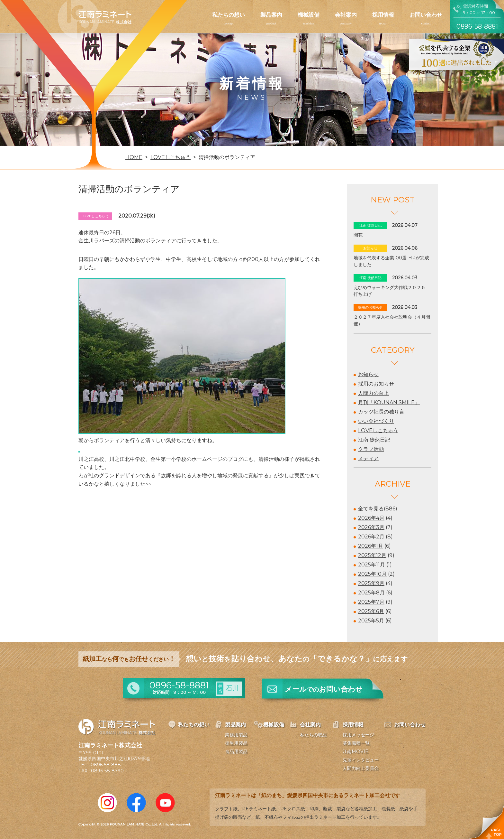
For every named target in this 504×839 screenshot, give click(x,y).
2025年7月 (371, 602)
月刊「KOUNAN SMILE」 (389, 402)
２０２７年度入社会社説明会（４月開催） (392, 320)
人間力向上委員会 (361, 768)
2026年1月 (371, 546)
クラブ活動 (371, 449)
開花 (358, 235)
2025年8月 (371, 593)
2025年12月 (372, 555)
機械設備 (309, 15)
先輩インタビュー (361, 760)
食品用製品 (236, 751)
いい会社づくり (376, 421)
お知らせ (368, 374)
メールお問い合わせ (324, 689)
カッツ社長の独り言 (381, 412)
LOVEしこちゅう (378, 430)
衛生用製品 (236, 743)
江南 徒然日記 (374, 440)
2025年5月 (371, 621)
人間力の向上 (373, 393)
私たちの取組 (313, 735)
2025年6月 (371, 611)
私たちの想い (229, 15)
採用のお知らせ (376, 384)
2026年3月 (371, 527)
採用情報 (383, 15)
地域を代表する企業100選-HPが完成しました (391, 261)
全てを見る (371, 509)
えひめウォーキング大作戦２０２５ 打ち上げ (392, 291)
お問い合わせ (426, 15)
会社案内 (346, 15)
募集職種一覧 (356, 743)
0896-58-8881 (107, 765)
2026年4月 (371, 518)
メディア (368, 458)
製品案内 (271, 15)
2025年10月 (372, 574)
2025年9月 (371, 583)
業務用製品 (236, 735)
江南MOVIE (355, 751)
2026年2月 (371, 537)
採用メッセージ (358, 735)
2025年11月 (372, 565)
